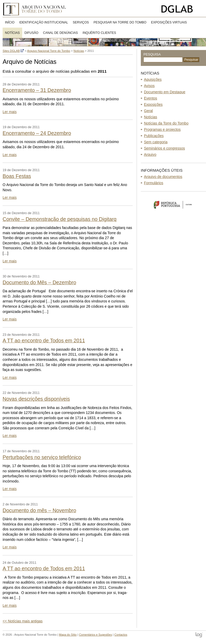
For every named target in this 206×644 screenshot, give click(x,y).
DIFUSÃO (31, 33)
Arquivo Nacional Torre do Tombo (36, 9)
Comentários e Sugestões (96, 635)
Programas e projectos (162, 129)
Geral (148, 111)
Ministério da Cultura (173, 205)
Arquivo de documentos (163, 177)
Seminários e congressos (164, 148)
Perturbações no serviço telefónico (42, 457)
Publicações (154, 136)
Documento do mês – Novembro (39, 510)
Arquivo (150, 154)
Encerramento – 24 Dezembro (37, 133)
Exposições (153, 104)
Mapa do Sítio (68, 635)
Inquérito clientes (99, 33)
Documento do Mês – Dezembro (39, 282)
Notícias (12, 33)
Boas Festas (17, 176)
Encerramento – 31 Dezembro (37, 90)
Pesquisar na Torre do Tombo (120, 22)
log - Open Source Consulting (199, 635)
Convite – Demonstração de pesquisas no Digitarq (60, 219)
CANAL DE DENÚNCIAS (60, 33)
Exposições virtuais (169, 22)
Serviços (81, 22)
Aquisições (153, 79)
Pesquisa (152, 54)
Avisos (149, 86)
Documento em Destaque (165, 92)
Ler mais (10, 112)
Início (10, 22)
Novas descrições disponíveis (36, 399)
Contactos (121, 635)
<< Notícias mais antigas (23, 621)
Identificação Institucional (44, 22)
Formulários (154, 183)
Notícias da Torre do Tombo (166, 123)
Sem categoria (156, 142)
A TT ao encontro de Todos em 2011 (44, 340)
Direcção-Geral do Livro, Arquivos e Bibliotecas (182, 9)
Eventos (151, 98)
